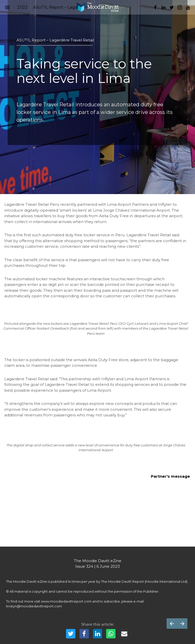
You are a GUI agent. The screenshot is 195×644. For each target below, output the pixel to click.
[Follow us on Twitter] (172, 7)
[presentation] (97, 97)
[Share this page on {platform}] (71, 634)
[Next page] (182, 624)
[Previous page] (172, 624)
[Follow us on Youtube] (188, 7)
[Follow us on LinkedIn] (164, 7)
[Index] (7, 7)
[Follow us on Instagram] (180, 7)
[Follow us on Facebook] (155, 7)
